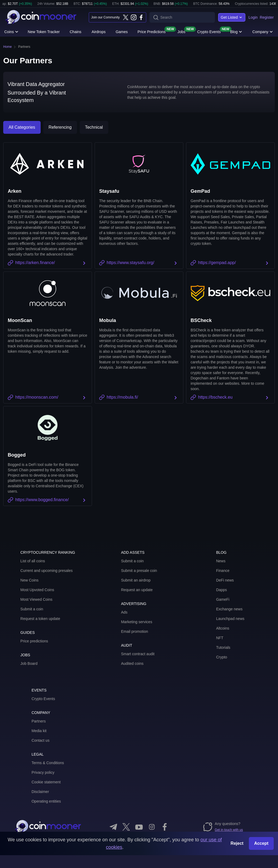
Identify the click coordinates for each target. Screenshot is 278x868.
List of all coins (33, 561)
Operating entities (46, 801)
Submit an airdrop (136, 580)
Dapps (221, 590)
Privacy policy (43, 772)
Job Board (29, 663)
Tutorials (223, 647)
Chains (76, 32)
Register (267, 17)
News (221, 561)
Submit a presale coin (139, 571)
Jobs (182, 32)
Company (263, 32)
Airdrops (99, 32)
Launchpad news (230, 619)
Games (122, 32)
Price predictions (34, 641)
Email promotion (135, 631)
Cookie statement (46, 782)
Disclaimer (40, 792)
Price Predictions (151, 32)
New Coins (29, 580)
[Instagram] (133, 17)
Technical (94, 127)
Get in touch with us (229, 830)
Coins (12, 32)
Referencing (60, 127)
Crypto (221, 657)
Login (253, 17)
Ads (124, 612)
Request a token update (40, 619)
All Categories (22, 127)
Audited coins (132, 663)
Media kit (39, 731)
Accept (261, 843)
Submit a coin (32, 609)
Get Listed (232, 17)
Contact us (40, 740)
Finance (223, 571)
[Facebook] (141, 17)
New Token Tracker (44, 32)
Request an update (137, 590)
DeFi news (225, 580)
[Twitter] (126, 17)
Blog (237, 32)
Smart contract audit (138, 654)
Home (7, 47)
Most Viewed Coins (36, 599)
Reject (237, 843)
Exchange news (229, 609)
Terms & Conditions (48, 763)
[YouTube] (139, 827)
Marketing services (137, 622)
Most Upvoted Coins (37, 590)
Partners (24, 47)
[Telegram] (113, 827)
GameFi (223, 599)
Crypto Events (209, 32)
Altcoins (223, 628)
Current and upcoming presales (46, 571)
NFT (220, 638)
